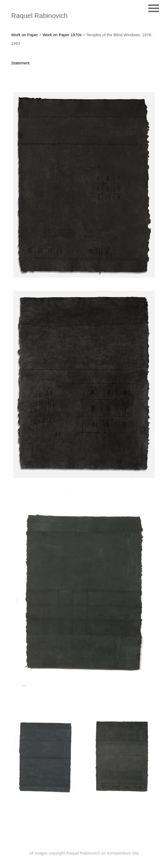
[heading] (39, 16)
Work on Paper (25, 35)
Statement (20, 63)
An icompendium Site (120, 853)
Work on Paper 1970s (62, 35)
